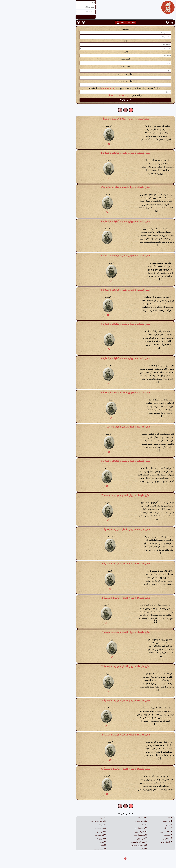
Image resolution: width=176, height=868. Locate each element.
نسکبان (106, 849)
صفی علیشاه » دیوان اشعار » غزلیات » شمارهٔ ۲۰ (88, 769)
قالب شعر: (88, 67)
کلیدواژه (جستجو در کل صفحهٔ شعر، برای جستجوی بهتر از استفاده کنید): (88, 88)
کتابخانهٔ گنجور (103, 828)
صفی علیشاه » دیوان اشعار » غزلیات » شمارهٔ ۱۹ (88, 735)
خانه (132, 818)
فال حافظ (131, 828)
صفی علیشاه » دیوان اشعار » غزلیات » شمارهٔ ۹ (88, 393)
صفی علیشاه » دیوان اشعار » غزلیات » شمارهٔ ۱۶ (88, 632)
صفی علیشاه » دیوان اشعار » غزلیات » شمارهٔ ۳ (88, 187)
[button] (135, 22)
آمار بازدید (64, 839)
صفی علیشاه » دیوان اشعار (82, 95)
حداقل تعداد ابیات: (88, 74)
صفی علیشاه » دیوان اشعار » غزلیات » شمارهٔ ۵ (88, 256)
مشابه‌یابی (130, 839)
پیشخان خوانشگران (102, 842)
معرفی (65, 818)
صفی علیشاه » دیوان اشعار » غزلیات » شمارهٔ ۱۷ (88, 666)
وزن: (88, 41)
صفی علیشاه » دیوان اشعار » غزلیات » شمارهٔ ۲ (88, 153)
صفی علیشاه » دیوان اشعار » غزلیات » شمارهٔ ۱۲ (88, 495)
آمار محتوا (64, 832)
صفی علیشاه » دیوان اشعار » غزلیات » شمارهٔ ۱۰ (88, 427)
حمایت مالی (63, 828)
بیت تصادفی (130, 821)
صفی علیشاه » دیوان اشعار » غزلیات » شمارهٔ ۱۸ (88, 701)
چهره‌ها (65, 825)
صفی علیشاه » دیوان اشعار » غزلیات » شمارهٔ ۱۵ (88, 598)
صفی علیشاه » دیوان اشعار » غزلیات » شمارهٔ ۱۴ (88, 564)
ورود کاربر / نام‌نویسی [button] (88, 22)
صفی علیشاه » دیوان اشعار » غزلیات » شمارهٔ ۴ (88, 222)
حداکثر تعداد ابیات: (88, 81)
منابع (66, 842)
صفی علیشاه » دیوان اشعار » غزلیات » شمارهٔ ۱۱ (88, 461)
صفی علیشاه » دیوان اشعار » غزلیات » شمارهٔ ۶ (88, 290)
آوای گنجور (105, 839)
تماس (65, 846)
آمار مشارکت (63, 835)
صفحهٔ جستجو (70, 88)
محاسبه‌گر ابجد (103, 835)
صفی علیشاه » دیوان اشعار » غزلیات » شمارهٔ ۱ (88, 119)
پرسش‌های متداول (61, 821)
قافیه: (88, 52)
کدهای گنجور (104, 818)
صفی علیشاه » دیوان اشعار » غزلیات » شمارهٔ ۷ (88, 324)
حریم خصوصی (62, 849)
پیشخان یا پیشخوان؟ (101, 846)
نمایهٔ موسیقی (129, 832)
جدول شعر (130, 825)
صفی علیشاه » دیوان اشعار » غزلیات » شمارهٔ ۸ (88, 358)
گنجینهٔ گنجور (104, 832)
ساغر (107, 825)
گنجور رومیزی (104, 821)
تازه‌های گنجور (129, 842)
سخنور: (88, 29)
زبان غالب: (88, 59)
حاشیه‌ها (131, 835)
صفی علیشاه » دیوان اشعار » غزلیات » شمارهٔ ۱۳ (88, 530)
